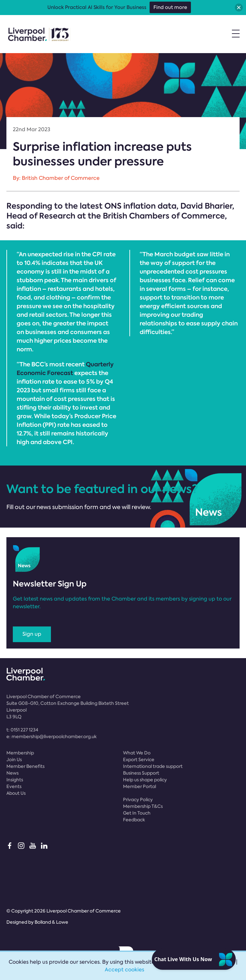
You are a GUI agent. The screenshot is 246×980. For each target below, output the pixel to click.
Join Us (14, 760)
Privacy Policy (138, 800)
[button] (239, 8)
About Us (16, 793)
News (12, 773)
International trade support (153, 766)
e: (52, 737)
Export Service (139, 760)
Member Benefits (25, 766)
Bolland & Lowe (51, 922)
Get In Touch (137, 813)
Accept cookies (124, 970)
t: (22, 730)
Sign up (32, 634)
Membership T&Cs (143, 806)
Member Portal (139, 786)
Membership (20, 753)
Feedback (134, 820)
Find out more (170, 7)
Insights (15, 780)
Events (14, 786)
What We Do (137, 753)
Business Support (141, 773)
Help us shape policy (145, 780)
